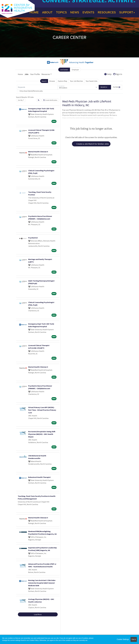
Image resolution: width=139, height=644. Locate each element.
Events (88, 12)
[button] (117, 87)
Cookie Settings (123, 639)
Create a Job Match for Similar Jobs (91, 144)
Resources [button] (46, 74)
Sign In (118, 74)
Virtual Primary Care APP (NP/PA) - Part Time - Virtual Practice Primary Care (42, 410)
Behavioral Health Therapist (39, 477)
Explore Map (62, 81)
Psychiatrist (33, 238)
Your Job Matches (77, 81)
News (75, 12)
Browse (52, 81)
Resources (107, 12)
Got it (134, 639)
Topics (61, 12)
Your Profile (35, 74)
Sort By (20, 100)
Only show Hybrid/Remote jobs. (31, 91)
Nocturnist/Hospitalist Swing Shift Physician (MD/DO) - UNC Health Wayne (42, 434)
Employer (75, 70)
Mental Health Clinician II (38, 152)
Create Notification (50, 100)
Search (44, 81)
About (47, 12)
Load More (38, 614)
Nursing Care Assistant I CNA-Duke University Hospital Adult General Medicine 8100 (42, 583)
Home (20, 74)
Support (127, 12)
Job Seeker (64, 70)
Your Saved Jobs (92, 81)
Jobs (26, 74)
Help (108, 74)
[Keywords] (37, 87)
